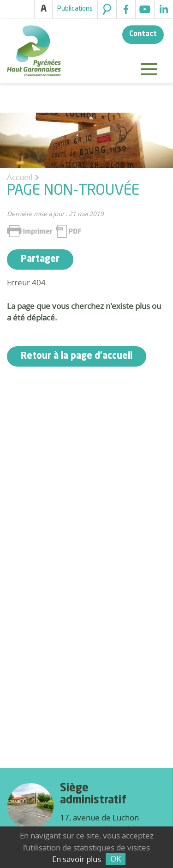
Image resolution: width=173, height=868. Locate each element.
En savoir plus (77, 859)
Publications (75, 9)
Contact (143, 34)
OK (116, 859)
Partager (40, 259)
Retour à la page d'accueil (77, 356)
